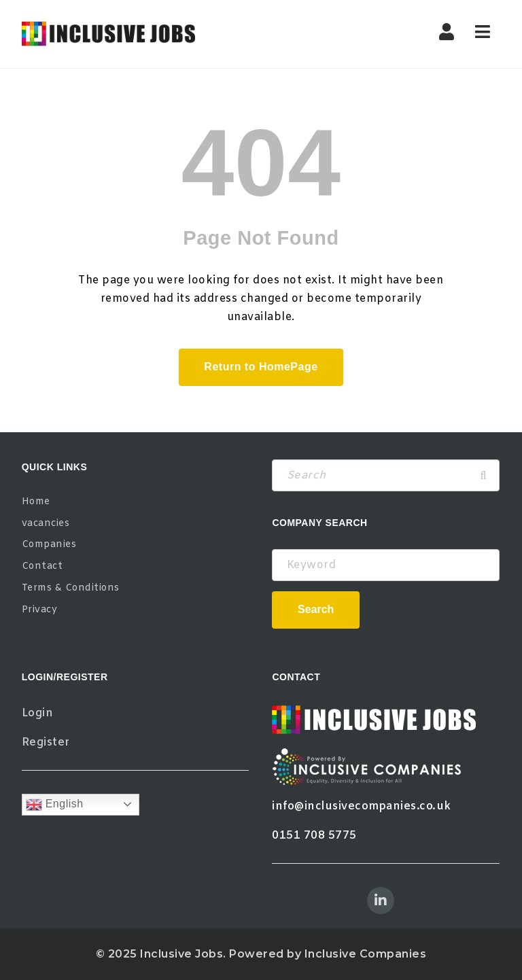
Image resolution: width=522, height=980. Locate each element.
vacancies (46, 524)
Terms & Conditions (71, 588)
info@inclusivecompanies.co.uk (362, 806)
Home (36, 502)
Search (316, 609)
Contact (42, 566)
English (55, 805)
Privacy (40, 610)
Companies (49, 545)
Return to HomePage (261, 367)
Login (38, 713)
